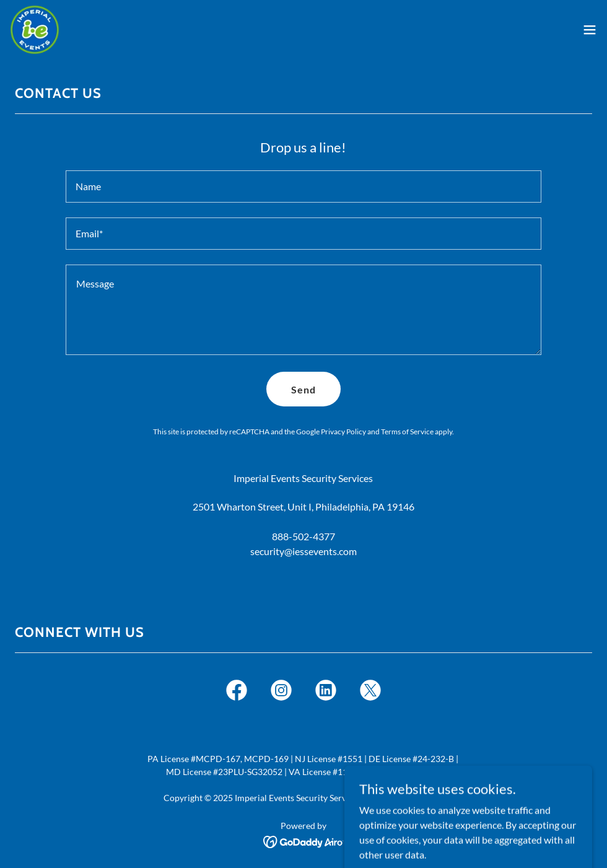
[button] (590, 30)
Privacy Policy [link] (343, 432)
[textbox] (304, 186)
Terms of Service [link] (407, 432)
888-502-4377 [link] (303, 536)
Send (303, 389)
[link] (35, 30)
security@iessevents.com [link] (303, 551)
